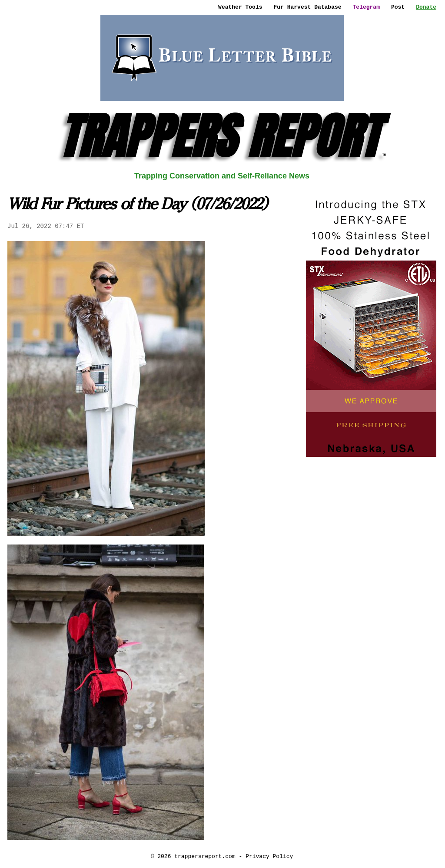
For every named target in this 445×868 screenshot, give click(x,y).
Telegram (366, 7)
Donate (426, 7)
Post (398, 7)
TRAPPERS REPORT (222, 136)
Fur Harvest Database (308, 7)
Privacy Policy (269, 856)
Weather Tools (240, 7)
